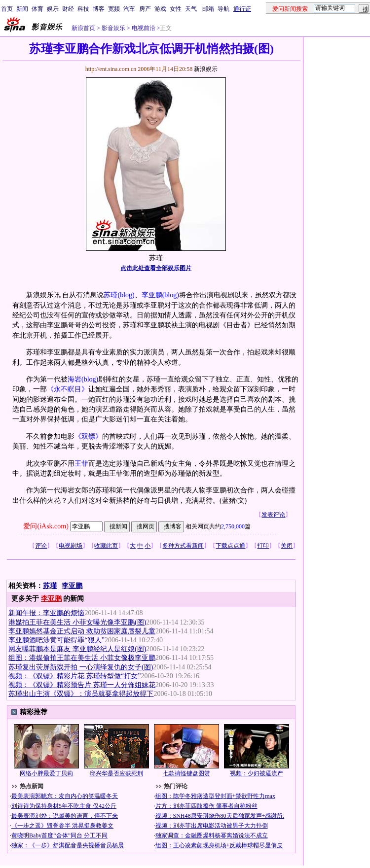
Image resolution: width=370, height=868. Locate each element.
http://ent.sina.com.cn (112, 69)
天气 (191, 9)
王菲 (81, 464)
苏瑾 (111, 295)
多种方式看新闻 (183, 546)
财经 (68, 9)
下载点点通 (230, 546)
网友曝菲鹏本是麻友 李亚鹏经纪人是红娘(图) (77, 649)
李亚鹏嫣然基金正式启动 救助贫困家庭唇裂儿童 (82, 631)
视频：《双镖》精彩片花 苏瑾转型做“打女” (74, 676)
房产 (145, 9)
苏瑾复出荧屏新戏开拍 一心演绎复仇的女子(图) (81, 667)
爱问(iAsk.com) (46, 526)
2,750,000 (233, 526)
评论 (41, 546)
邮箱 (208, 9)
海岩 (74, 379)
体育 (37, 9)
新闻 (22, 9)
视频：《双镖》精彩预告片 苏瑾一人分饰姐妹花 (82, 685)
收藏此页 (106, 546)
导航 (223, 9)
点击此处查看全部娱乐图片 (156, 268)
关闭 (287, 546)
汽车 (129, 9)
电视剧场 (71, 546)
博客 (99, 9)
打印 (263, 546)
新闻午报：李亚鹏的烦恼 (46, 613)
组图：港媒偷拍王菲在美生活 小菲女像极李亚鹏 (82, 658)
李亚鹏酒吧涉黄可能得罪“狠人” (56, 640)
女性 (176, 9)
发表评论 (273, 515)
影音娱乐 (113, 28)
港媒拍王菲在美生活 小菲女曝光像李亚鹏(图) (77, 622)
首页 (7, 9)
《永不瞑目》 (68, 389)
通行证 (242, 9)
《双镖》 (88, 436)
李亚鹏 (152, 295)
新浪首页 (83, 28)
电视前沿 (143, 28)
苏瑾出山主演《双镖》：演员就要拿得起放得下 (81, 694)
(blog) (126, 295)
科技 (83, 9)
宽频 (114, 9)
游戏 (160, 9)
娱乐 (53, 9)
